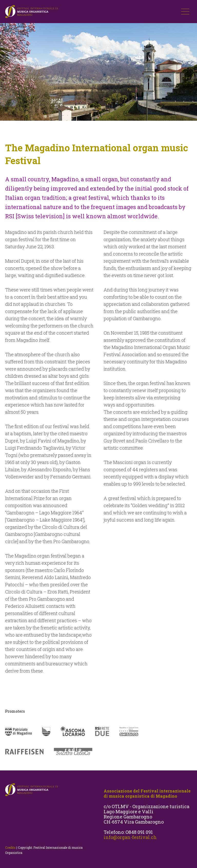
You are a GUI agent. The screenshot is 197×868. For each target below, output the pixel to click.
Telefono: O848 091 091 (128, 832)
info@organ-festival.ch (130, 837)
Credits (10, 847)
